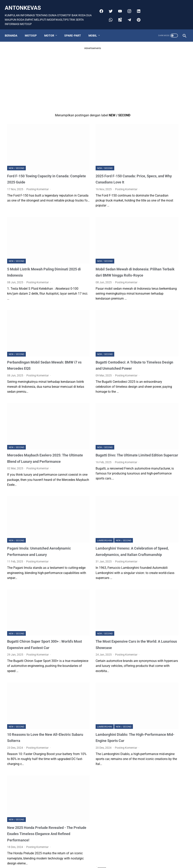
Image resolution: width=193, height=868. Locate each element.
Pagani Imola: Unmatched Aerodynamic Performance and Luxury (35, 525)
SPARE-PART (75, 32)
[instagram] (137, 4)
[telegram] (137, 13)
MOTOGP (33, 32)
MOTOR (52, 32)
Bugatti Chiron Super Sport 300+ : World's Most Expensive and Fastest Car (34, 616)
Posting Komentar (38, 174)
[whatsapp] (118, 13)
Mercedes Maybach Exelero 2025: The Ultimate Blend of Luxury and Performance (32, 435)
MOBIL (95, 32)
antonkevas (25, 5)
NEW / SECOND (16, 153)
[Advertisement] (67, 77)
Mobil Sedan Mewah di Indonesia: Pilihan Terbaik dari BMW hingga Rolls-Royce (96, 256)
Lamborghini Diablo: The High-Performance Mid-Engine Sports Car (96, 706)
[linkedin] (109, 13)
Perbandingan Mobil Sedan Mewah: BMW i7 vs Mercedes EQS (34, 346)
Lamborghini (79, 511)
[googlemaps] (128, 13)
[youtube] (128, 4)
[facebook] (109, 4)
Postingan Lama (112, 851)
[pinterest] (137, 22)
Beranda (13, 32)
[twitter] (118, 4)
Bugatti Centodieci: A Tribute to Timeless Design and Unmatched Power (97, 346)
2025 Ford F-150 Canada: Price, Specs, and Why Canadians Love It (97, 167)
